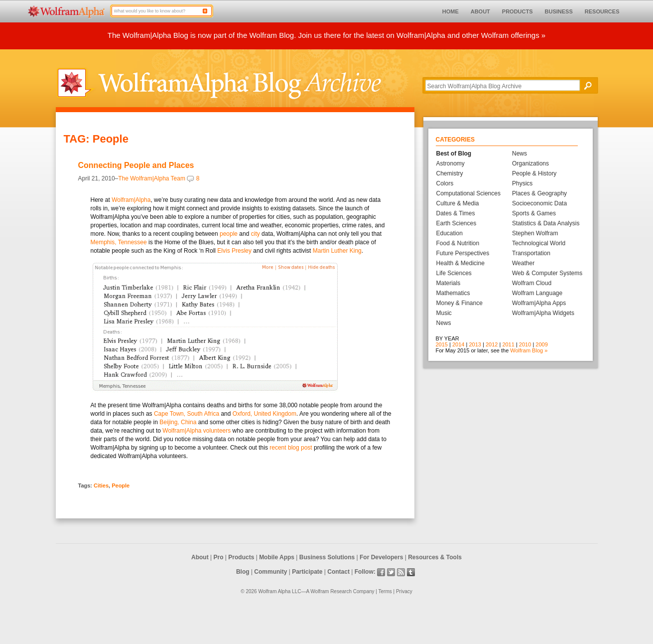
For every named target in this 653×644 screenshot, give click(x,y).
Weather (523, 263)
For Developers (381, 557)
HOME (451, 11)
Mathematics (453, 293)
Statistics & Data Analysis (546, 223)
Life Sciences (454, 273)
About (200, 557)
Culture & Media (458, 203)
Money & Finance (459, 303)
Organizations (530, 163)
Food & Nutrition (458, 243)
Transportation (531, 253)
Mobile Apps (277, 557)
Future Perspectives (463, 253)
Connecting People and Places (136, 165)
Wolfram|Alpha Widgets (543, 313)
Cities (101, 485)
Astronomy (451, 163)
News (444, 323)
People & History (534, 173)
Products (241, 557)
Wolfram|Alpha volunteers (197, 431)
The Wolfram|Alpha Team (152, 178)
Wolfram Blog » (529, 350)
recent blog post (291, 448)
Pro (219, 557)
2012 (492, 344)
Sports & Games (534, 213)
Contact (338, 572)
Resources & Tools (435, 557)
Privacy (404, 591)
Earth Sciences (457, 223)
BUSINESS (559, 11)
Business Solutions (327, 557)
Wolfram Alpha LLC (279, 591)
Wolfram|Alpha (131, 200)
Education (450, 233)
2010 (525, 344)
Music (444, 313)
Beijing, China (178, 422)
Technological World (539, 243)
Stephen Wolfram (535, 233)
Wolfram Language (537, 293)
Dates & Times (456, 213)
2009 (541, 344)
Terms (385, 591)
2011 (508, 344)
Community (270, 572)
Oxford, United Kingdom (264, 414)
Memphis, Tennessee (119, 242)
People (121, 485)
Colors (445, 183)
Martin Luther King (337, 251)
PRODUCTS (518, 11)
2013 (475, 344)
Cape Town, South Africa (187, 414)
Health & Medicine (460, 263)
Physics (522, 183)
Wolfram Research (331, 591)
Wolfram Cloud (532, 283)
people (229, 234)
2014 (458, 344)
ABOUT (480, 11)
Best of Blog (454, 154)
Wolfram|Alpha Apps (539, 303)
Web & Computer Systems (547, 273)
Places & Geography (539, 193)
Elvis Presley (234, 251)
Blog (243, 572)
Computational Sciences (468, 193)
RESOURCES (602, 11)
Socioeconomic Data (539, 203)
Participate (307, 572)
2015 (442, 344)
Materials (449, 283)
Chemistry (450, 173)
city (256, 234)
